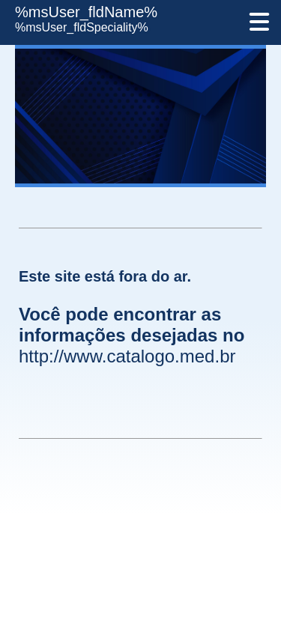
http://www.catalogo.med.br (127, 356)
